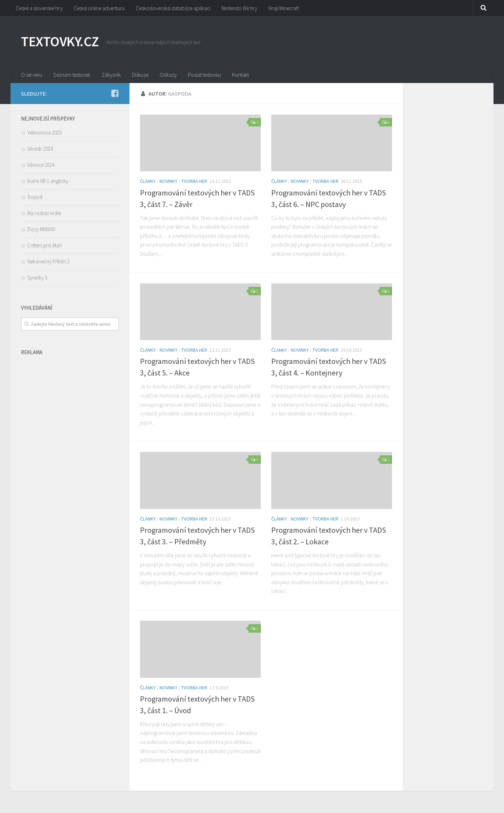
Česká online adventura (102, 9)
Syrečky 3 (37, 279)
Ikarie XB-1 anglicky (48, 182)
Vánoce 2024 (41, 166)
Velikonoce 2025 (44, 134)
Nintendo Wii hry (245, 9)
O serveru (32, 75)
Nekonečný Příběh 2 (48, 263)
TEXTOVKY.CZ (62, 42)
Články (148, 182)
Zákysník (113, 75)
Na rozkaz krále (44, 214)
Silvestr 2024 (40, 150)
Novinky (169, 182)
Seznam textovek (73, 75)
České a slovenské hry (40, 9)
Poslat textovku (204, 75)
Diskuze (141, 75)
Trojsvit (35, 198)
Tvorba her (194, 182)
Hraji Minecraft (289, 9)
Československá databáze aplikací (178, 9)
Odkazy (167, 75)
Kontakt (240, 75)
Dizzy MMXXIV (41, 230)
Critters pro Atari (45, 246)
